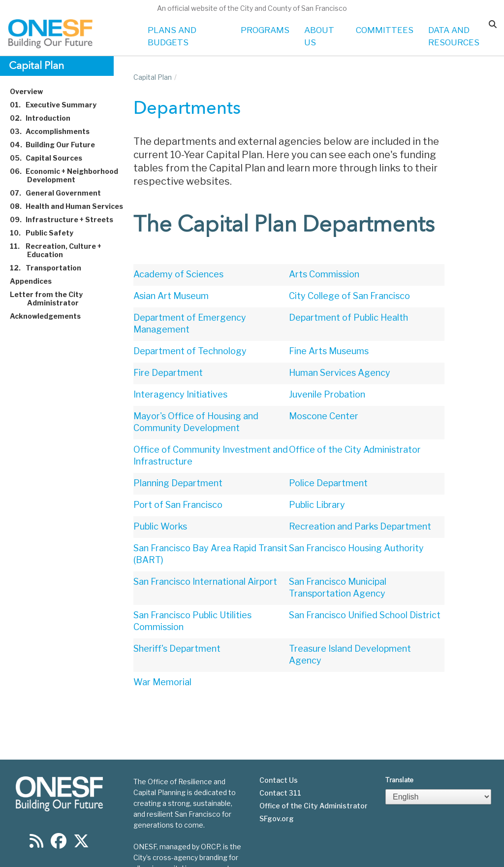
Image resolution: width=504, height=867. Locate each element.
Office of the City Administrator (355, 450)
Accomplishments (55, 131)
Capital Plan (153, 77)
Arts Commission (324, 274)
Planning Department (178, 483)
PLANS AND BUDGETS (172, 36)
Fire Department (168, 373)
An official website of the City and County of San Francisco (252, 8)
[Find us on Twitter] (81, 817)
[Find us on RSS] (36, 817)
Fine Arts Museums (329, 351)
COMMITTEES (385, 30)
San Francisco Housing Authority (356, 548)
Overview (32, 91)
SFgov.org (277, 791)
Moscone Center (324, 416)
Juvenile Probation (327, 394)
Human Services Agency (340, 373)
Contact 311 (280, 766)
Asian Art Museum (171, 296)
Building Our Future (58, 145)
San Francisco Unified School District (365, 615)
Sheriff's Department (177, 649)
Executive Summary (59, 105)
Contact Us (279, 753)
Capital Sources (52, 158)
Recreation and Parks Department (360, 526)
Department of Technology (190, 351)
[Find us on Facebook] (59, 817)
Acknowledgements (51, 316)
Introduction (46, 118)
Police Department (328, 483)
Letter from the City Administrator (52, 299)
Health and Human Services (72, 206)
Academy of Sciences (178, 274)
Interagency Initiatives (180, 394)
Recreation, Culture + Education (61, 250)
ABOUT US (319, 36)
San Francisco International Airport (205, 582)
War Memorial (162, 682)
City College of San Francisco (349, 296)
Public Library (317, 505)
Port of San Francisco (178, 505)
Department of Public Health (348, 317)
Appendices (36, 281)
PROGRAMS (265, 30)
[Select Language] (438, 769)
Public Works (160, 526)
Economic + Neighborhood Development (70, 175)
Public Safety (47, 233)
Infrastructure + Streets (67, 219)
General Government (61, 193)
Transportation (51, 268)
